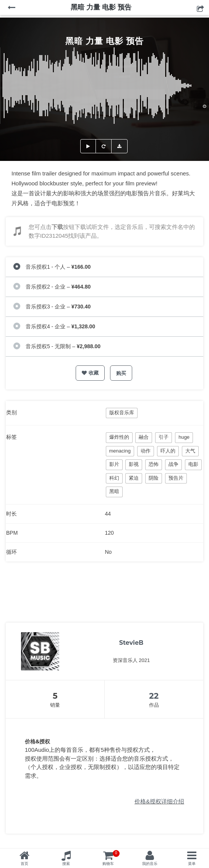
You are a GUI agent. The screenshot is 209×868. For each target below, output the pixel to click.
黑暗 (114, 491)
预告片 (176, 478)
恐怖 (154, 464)
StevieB (131, 643)
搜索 (66, 864)
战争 (173, 464)
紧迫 (134, 478)
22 (154, 696)
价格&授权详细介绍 (159, 801)
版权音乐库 (122, 413)
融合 (144, 437)
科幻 (114, 478)
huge (184, 437)
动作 (146, 451)
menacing (120, 451)
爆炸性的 (119, 437)
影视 (134, 464)
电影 (193, 464)
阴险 (154, 478)
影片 (114, 464)
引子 (164, 437)
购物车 (111, 858)
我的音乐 (150, 864)
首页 (24, 864)
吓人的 (168, 451)
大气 (190, 451)
